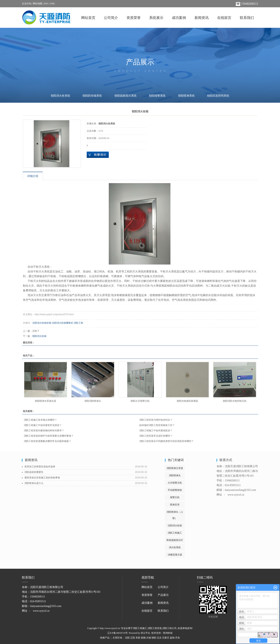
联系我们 (247, 18)
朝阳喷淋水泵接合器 (46, 401)
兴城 (149, 638)
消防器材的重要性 (34, 472)
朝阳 (154, 638)
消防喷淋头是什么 (34, 483)
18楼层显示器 (175, 555)
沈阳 (127, 638)
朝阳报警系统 (157, 96)
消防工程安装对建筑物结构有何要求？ (44, 431)
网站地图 (38, 4)
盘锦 (172, 638)
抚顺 (143, 638)
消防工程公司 (169, 628)
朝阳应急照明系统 (218, 96)
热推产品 (105, 638)
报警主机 (175, 497)
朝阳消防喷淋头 (93, 401)
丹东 (178, 638)
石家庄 (166, 638)
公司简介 (111, 18)
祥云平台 (145, 633)
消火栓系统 (175, 547)
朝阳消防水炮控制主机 (235, 401)
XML (53, 4)
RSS (46, 4)
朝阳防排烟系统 (92, 96)
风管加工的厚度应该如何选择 (40, 467)
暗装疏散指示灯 (175, 540)
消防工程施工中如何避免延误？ (156, 431)
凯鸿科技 (168, 633)
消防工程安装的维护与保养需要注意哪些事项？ (49, 436)
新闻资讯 (202, 18)
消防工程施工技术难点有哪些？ (40, 420)
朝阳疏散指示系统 (126, 96)
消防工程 (78, 323)
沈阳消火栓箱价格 (42, 323)
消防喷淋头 (175, 475)
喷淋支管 (175, 505)
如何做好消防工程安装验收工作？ (157, 425)
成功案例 (179, 18)
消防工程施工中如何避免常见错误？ (43, 425)
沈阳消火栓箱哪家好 (62, 323)
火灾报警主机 (175, 483)
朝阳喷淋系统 (186, 96)
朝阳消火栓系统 (60, 96)
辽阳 (133, 638)
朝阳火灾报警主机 (140, 401)
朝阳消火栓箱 (39, 336)
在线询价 (98, 155)
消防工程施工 (175, 533)
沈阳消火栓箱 (175, 526)
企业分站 (27, 4)
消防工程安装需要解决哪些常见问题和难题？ (47, 441)
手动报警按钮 (175, 490)
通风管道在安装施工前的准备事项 (42, 478)
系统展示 (156, 18)
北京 (159, 638)
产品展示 (163, 595)
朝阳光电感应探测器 (187, 401)
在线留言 (224, 18)
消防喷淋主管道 (175, 468)
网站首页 (88, 18)
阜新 (138, 638)
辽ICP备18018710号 (118, 633)
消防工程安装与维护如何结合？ (156, 420)
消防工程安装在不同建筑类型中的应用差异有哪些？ (167, 441)
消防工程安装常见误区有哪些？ (156, 436)
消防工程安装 (155, 628)
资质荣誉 (134, 18)
